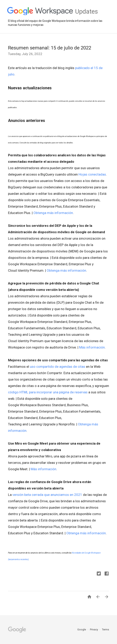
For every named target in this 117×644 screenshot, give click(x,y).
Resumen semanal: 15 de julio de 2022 (50, 48)
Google (82, 629)
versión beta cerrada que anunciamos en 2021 (47, 495)
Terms (105, 629)
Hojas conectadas (92, 174)
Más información (92, 347)
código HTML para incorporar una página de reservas (48, 392)
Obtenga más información (53, 213)
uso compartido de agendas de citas (57, 367)
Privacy (94, 629)
